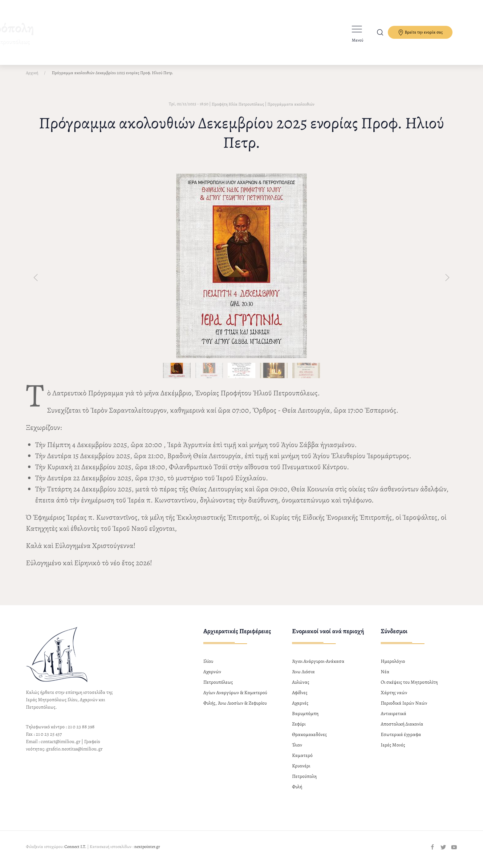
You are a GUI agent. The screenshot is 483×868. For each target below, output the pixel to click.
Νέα (385, 677)
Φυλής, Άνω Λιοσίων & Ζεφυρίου (235, 708)
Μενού (357, 40)
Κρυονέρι (301, 771)
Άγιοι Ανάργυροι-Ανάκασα (318, 666)
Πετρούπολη (304, 782)
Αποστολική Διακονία (402, 729)
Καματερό (302, 761)
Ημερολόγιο (393, 666)
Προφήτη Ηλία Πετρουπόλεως (238, 109)
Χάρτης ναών (394, 698)
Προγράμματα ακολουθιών (291, 109)
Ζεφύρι (299, 729)
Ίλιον (297, 750)
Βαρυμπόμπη (305, 719)
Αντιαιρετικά (394, 719)
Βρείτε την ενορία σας (420, 32)
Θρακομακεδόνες (309, 740)
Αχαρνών (212, 677)
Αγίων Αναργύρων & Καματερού (235, 698)
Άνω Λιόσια (303, 677)
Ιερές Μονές (393, 750)
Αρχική (32, 78)
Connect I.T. (75, 852)
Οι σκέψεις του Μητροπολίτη (409, 687)
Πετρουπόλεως (218, 687)
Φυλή (297, 792)
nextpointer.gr (147, 852)
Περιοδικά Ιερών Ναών (404, 708)
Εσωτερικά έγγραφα (401, 740)
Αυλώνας (301, 687)
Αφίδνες (300, 698)
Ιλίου (208, 666)
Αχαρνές (300, 708)
